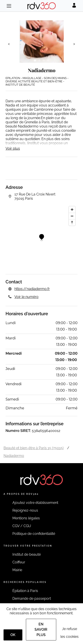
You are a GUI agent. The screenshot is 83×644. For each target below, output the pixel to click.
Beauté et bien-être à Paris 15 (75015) (34, 448)
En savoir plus (41, 629)
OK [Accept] (13, 635)
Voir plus (13, 148)
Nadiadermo (14, 456)
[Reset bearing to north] (72, 222)
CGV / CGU (22, 526)
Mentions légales (26, 518)
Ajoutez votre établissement (35, 503)
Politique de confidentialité (34, 534)
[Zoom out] (72, 216)
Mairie (17, 570)
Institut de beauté (27, 554)
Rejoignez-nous (25, 510)
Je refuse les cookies (69, 633)
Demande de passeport (32, 599)
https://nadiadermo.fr (32, 289)
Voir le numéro (26, 297)
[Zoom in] (72, 210)
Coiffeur (19, 562)
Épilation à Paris (25, 591)
